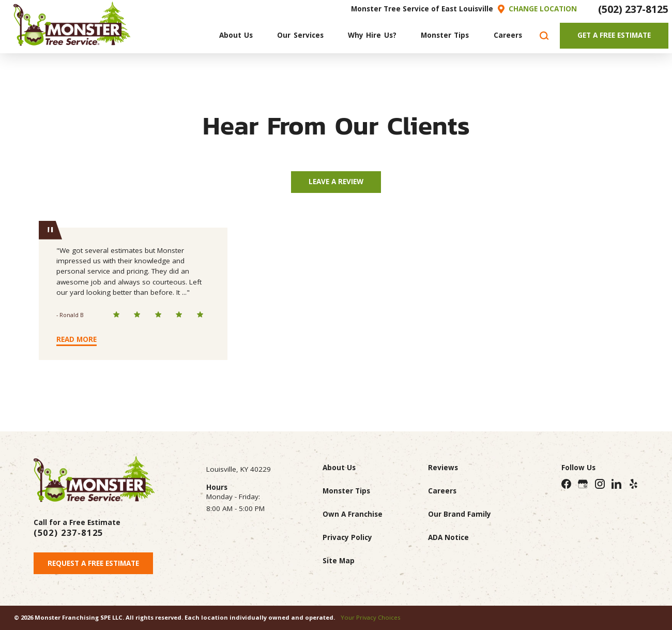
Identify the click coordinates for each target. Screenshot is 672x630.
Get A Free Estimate (614, 35)
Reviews (443, 468)
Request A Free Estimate (93, 563)
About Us (339, 468)
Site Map (339, 561)
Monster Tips (346, 491)
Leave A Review (336, 182)
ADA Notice (448, 537)
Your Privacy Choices (370, 617)
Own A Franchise (353, 514)
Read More (77, 339)
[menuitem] (236, 36)
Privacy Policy (347, 537)
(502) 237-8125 (633, 9)
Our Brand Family (460, 514)
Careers (442, 491)
